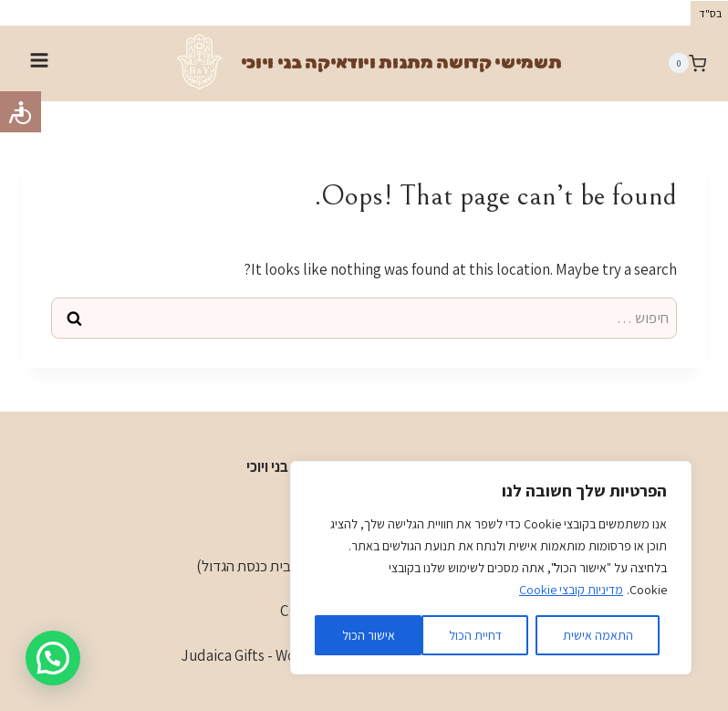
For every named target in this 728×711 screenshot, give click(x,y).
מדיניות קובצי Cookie (571, 590)
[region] (491, 568)
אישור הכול (369, 635)
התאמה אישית (598, 635)
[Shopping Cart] (687, 63)
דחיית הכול (475, 635)
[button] (53, 658)
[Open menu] (40, 63)
